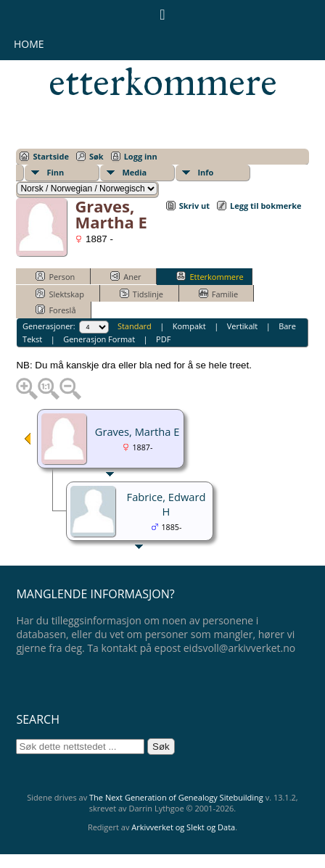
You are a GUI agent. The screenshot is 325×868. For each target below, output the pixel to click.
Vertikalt (243, 326)
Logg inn (141, 156)
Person (55, 276)
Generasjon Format (99, 339)
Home (29, 44)
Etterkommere (210, 276)
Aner (126, 276)
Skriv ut (194, 206)
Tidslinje (141, 294)
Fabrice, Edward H (166, 504)
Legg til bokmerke (266, 206)
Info (205, 172)
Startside (51, 156)
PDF (163, 339)
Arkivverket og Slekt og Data (183, 827)
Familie (218, 294)
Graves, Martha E (137, 431)
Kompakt (189, 326)
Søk (96, 156)
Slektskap (60, 294)
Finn (55, 172)
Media (134, 172)
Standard (135, 326)
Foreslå (55, 310)
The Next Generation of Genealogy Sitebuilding (176, 797)
